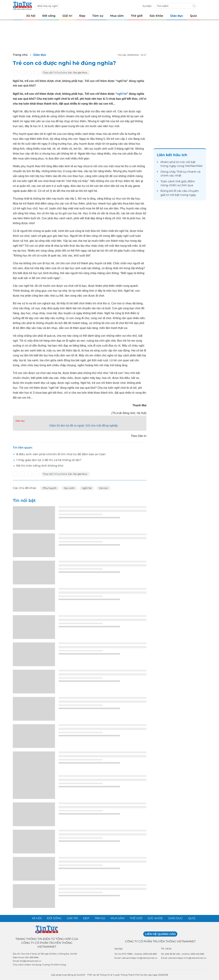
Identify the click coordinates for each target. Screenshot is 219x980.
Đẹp (82, 16)
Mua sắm (117, 16)
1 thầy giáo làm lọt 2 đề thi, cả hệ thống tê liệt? (49, 460)
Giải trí (67, 16)
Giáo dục (177, 16)
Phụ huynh (50, 488)
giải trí (165, 195)
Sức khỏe (156, 16)
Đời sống (49, 16)
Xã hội (31, 16)
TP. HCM (166, 949)
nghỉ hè (122, 94)
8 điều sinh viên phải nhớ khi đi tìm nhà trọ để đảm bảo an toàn (61, 454)
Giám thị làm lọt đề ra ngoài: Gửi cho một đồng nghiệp (84, 426)
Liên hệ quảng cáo (160, 934)
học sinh (69, 488)
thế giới (181, 181)
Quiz (193, 16)
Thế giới (137, 16)
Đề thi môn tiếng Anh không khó (40, 466)
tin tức (180, 162)
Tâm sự (98, 16)
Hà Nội (119, 949)
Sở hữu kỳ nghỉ (48, 6)
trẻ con (104, 488)
